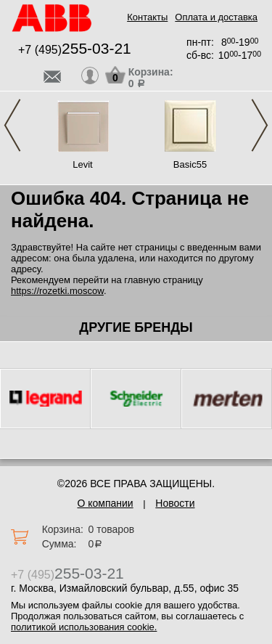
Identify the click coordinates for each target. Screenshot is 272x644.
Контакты (147, 17)
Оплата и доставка (216, 17)
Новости (175, 503)
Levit (82, 164)
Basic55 (190, 164)
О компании (105, 503)
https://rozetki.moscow (57, 291)
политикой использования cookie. (84, 627)
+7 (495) (75, 50)
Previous (12, 125)
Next (260, 125)
